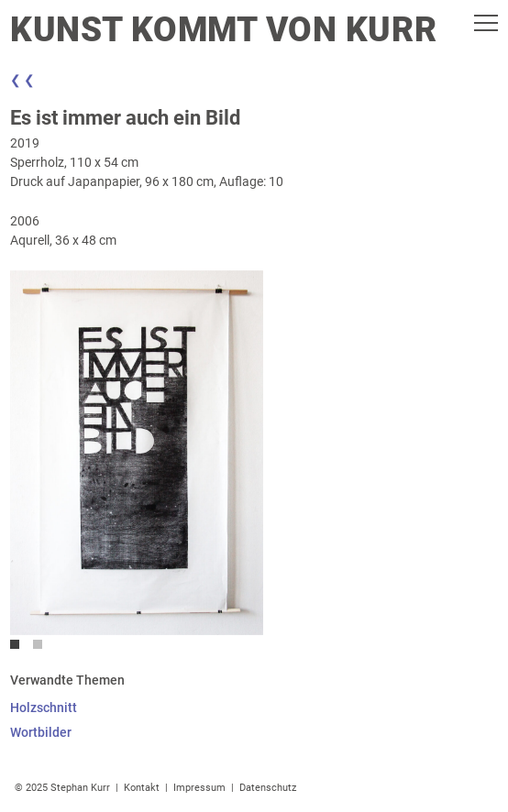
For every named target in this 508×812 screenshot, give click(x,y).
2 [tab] (42, 649)
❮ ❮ (22, 80)
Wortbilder (41, 732)
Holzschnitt (44, 708)
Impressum (199, 788)
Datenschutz (268, 788)
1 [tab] (19, 649)
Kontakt (142, 788)
